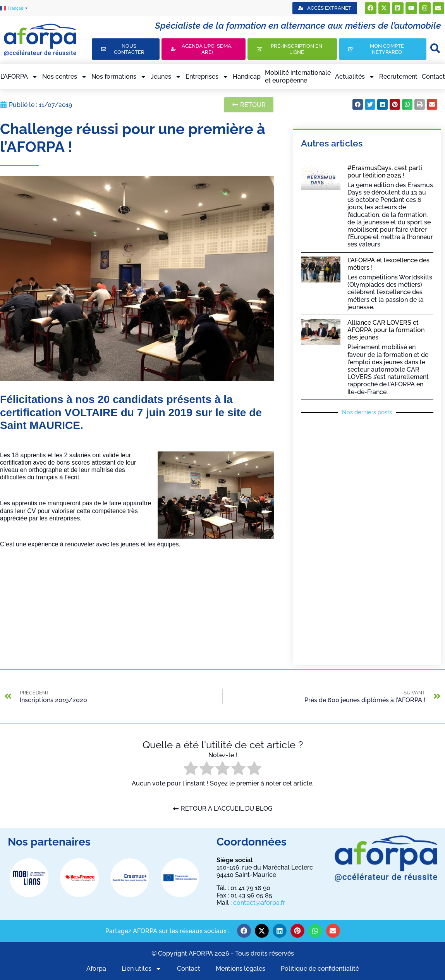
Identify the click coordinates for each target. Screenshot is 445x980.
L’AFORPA (19, 77)
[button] (358, 104)
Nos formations (119, 77)
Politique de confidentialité (320, 969)
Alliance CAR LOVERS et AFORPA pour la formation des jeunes (386, 330)
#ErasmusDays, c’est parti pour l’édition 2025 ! (385, 172)
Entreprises (207, 77)
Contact (433, 77)
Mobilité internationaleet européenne (298, 76)
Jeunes (166, 77)
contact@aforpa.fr (259, 903)
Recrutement (398, 77)
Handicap (247, 77)
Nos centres (65, 77)
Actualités (355, 77)
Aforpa (96, 969)
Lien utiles (142, 969)
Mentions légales (241, 969)
